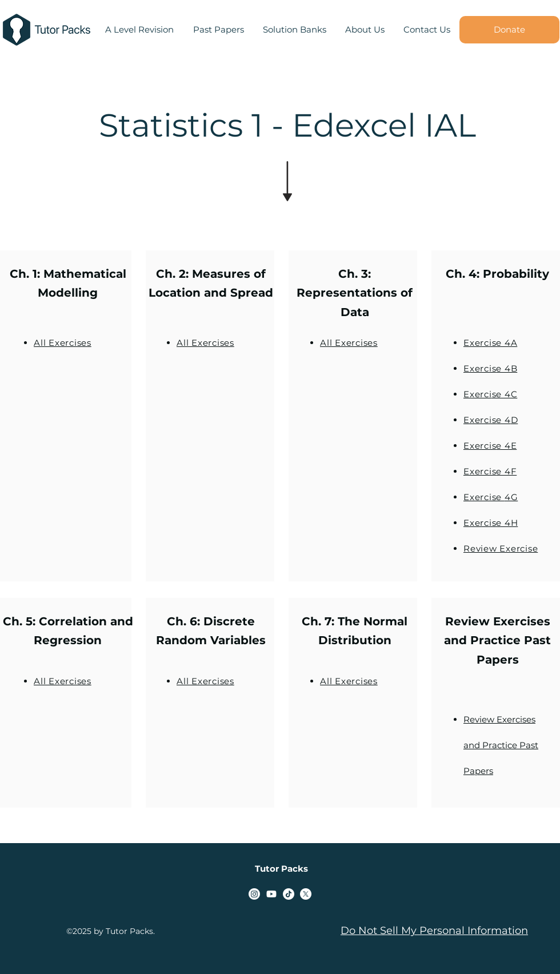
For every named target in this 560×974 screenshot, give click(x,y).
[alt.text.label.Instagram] (254, 894)
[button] (218, 30)
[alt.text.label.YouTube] (271, 894)
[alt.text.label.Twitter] (306, 894)
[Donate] (509, 30)
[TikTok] (289, 894)
